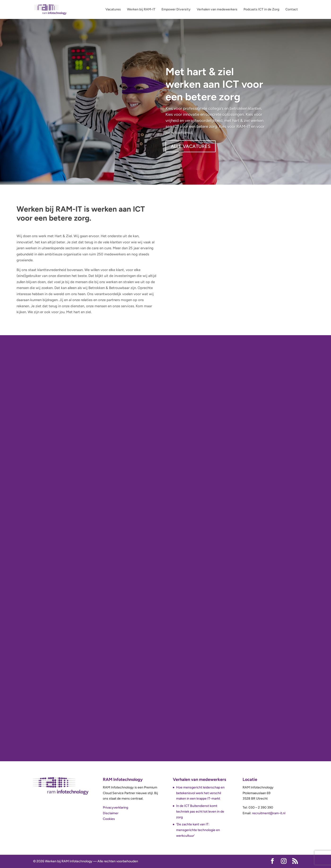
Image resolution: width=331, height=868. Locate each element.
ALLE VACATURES (191, 146)
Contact (292, 10)
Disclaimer (111, 813)
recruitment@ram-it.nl (269, 813)
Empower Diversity (176, 10)
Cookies (109, 819)
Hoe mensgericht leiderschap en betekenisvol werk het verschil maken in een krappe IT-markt (200, 793)
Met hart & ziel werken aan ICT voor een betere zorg (214, 84)
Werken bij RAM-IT (141, 10)
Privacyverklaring (115, 808)
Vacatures (113, 10)
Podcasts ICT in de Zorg (261, 10)
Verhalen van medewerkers (217, 10)
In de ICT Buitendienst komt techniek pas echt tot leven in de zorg (200, 812)
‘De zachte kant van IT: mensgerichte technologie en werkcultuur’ (198, 830)
